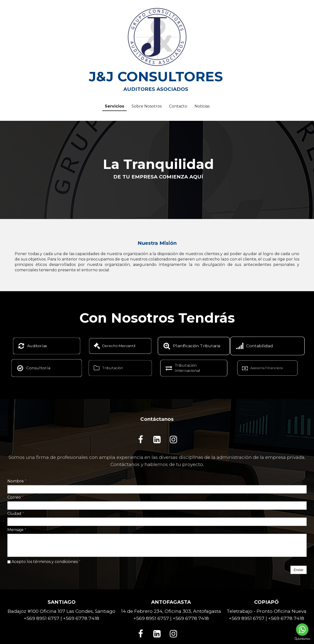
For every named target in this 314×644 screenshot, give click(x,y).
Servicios (114, 106)
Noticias (202, 106)
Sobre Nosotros (147, 106)
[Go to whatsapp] (302, 630)
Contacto (178, 106)
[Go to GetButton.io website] (302, 639)
